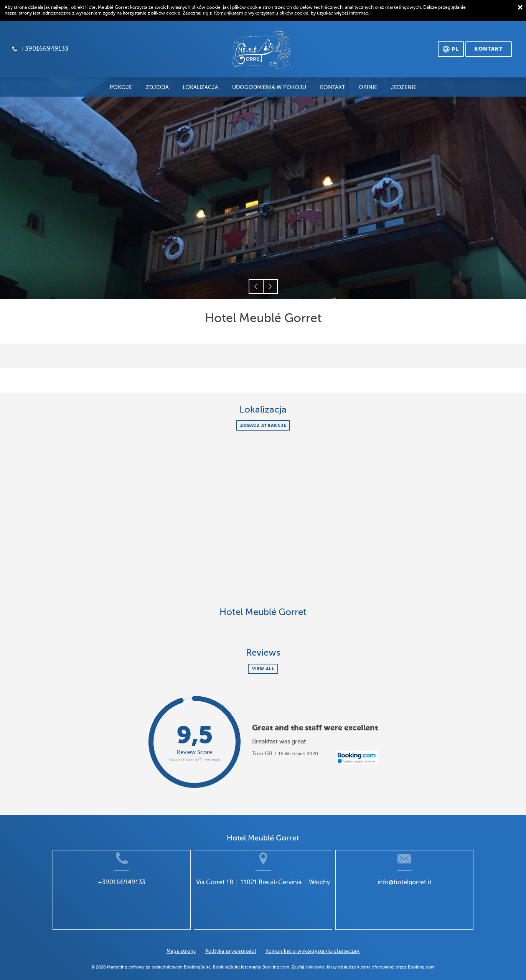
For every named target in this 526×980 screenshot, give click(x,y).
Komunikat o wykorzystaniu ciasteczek (313, 946)
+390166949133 (104, 894)
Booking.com (276, 961)
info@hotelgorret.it (422, 894)
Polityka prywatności (231, 946)
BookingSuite (197, 961)
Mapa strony (181, 946)
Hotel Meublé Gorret (263, 612)
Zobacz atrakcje (263, 425)
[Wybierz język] (451, 49)
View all (263, 669)
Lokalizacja (263, 410)
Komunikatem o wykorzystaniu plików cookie (261, 13)
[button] (256, 287)
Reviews (263, 653)
